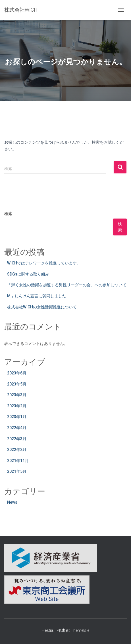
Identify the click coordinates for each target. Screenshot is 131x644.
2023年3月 (17, 395)
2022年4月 (17, 428)
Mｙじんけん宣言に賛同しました (37, 296)
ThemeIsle (80, 630)
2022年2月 (17, 450)
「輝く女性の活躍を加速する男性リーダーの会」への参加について (67, 285)
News (12, 502)
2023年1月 (17, 417)
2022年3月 (17, 439)
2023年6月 (17, 373)
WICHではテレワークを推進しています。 (44, 263)
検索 (8, 214)
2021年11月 (18, 461)
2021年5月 (17, 471)
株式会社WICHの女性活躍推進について (42, 307)
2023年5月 (17, 384)
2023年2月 (17, 406)
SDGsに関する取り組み (28, 274)
